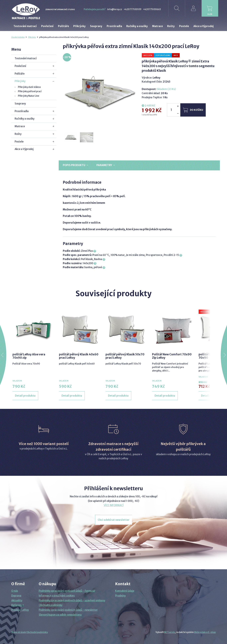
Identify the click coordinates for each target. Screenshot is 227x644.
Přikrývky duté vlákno (29, 87)
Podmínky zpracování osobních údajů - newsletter (68, 610)
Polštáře (20, 74)
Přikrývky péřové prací (30, 91)
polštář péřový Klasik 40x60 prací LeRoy (79, 356)
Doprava (16, 596)
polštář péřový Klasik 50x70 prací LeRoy (125, 356)
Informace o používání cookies (57, 596)
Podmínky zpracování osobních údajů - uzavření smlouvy (72, 600)
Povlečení (20, 66)
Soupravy (20, 104)
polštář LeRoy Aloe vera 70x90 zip (29, 356)
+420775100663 (152, 9)
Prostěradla (22, 111)
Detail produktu (25, 396)
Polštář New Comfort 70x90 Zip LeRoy (172, 356)
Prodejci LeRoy (20, 610)
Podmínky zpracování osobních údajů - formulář (67, 591)
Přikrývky (32, 37)
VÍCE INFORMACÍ (114, 505)
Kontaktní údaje (125, 591)
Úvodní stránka (18, 37)
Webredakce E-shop (205, 632)
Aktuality (17, 600)
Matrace (20, 126)
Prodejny (120, 596)
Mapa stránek (19, 632)
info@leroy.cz (115, 9)
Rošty (18, 134)
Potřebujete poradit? (95, 9)
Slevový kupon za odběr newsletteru (60, 615)
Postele (19, 142)
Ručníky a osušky (25, 119)
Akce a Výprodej (24, 149)
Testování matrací (26, 58)
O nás (15, 591)
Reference (18, 605)
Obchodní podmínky (51, 605)
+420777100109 (133, 9)
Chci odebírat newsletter (114, 520)
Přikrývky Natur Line (29, 96)
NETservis (170, 632)
